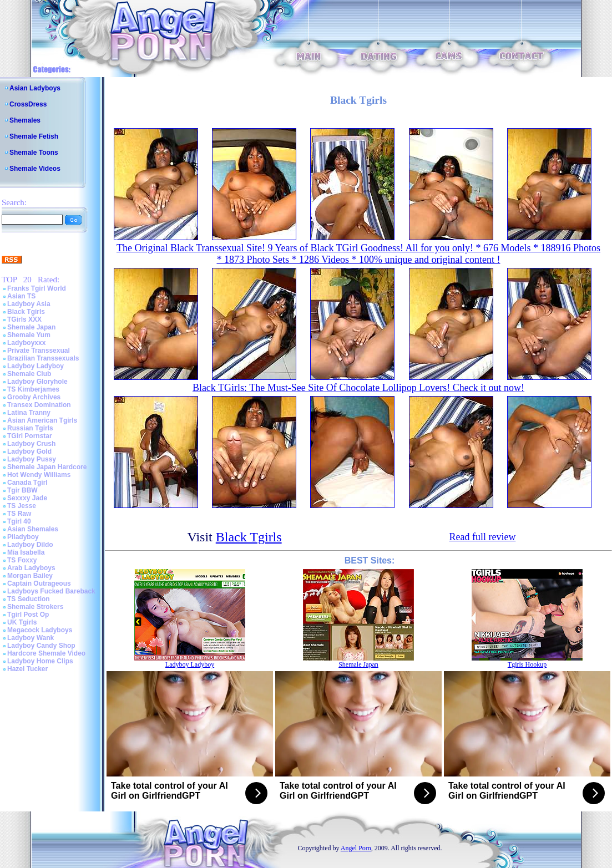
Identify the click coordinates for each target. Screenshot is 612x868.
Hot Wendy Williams (39, 475)
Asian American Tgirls (42, 420)
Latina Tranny (29, 413)
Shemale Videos (35, 169)
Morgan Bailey (30, 576)
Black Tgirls (26, 312)
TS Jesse (22, 506)
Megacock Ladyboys (40, 630)
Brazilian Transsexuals (43, 358)
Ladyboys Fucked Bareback (51, 591)
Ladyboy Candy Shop (41, 646)
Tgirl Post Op (28, 615)
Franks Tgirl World (37, 288)
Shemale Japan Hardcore (47, 467)
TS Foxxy (22, 560)
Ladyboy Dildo (30, 545)
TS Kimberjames (33, 389)
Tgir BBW (22, 490)
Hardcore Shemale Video (46, 653)
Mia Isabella (26, 552)
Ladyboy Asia (29, 304)
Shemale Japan (31, 327)
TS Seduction (29, 599)
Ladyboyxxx (26, 343)
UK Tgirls (22, 622)
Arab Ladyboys (31, 568)
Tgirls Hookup (527, 664)
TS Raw (19, 514)
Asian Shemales (33, 529)
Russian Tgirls (30, 428)
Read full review (482, 537)
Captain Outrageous (39, 583)
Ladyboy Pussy (32, 459)
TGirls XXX (24, 319)
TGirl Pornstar (30, 436)
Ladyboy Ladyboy (36, 366)
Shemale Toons (34, 153)
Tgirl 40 (19, 521)
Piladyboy (23, 537)
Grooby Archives (34, 397)
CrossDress (28, 104)
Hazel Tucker (27, 669)
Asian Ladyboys (35, 88)
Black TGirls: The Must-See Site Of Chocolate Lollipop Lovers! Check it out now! (358, 388)
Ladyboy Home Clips (40, 661)
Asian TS (21, 296)
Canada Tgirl (27, 483)
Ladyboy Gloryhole (37, 382)
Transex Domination (39, 405)
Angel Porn (356, 848)
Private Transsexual (39, 351)
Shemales (25, 120)
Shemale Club (29, 374)
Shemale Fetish (34, 136)
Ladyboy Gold (29, 451)
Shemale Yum (29, 335)
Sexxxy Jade (27, 498)
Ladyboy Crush (31, 444)
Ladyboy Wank (31, 638)
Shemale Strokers (35, 607)
